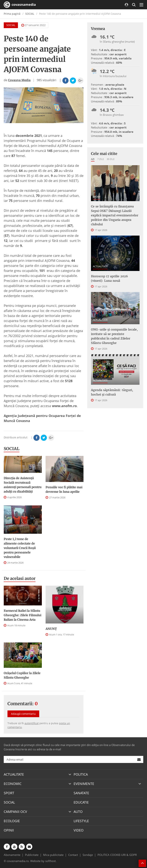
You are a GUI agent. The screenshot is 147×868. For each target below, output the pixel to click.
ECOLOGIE (12, 821)
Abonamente (12, 855)
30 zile (111, 159)
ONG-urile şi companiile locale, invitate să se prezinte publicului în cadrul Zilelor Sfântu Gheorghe (114, 336)
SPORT (97, 197)
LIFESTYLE (81, 821)
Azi (93, 159)
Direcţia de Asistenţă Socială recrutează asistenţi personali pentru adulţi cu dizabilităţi (23, 485)
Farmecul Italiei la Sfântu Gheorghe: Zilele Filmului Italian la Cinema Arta (23, 615)
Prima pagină (12, 14)
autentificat (32, 723)
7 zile (101, 159)
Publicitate (32, 855)
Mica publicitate (53, 855)
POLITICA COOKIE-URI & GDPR (117, 855)
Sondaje (88, 855)
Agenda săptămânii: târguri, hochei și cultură (112, 392)
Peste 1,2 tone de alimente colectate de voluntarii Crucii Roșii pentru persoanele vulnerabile (20, 548)
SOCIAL (30, 14)
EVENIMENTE (84, 784)
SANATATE (81, 793)
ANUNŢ (51, 629)
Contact (73, 855)
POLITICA (81, 774)
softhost (50, 861)
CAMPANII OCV (15, 812)
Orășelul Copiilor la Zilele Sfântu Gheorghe (22, 675)
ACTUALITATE (100, 266)
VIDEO (79, 830)
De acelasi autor (20, 578)
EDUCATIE (81, 802)
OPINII (9, 830)
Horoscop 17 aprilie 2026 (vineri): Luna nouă (109, 278)
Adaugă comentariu (23, 714)
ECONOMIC (13, 784)
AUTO (78, 812)
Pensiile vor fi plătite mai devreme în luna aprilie (64, 489)
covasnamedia (20, 5)
